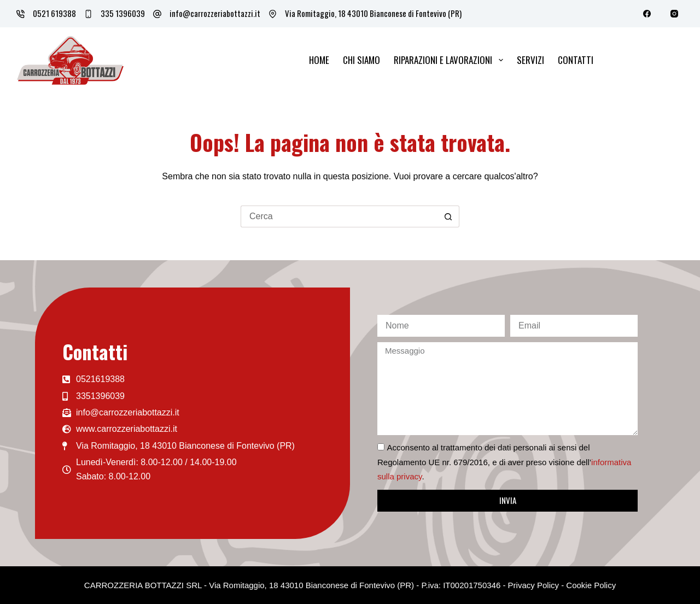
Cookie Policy (591, 585)
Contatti (576, 60)
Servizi (530, 60)
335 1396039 (123, 13)
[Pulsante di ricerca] (448, 216)
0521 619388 (54, 13)
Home (319, 60)
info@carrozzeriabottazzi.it (215, 13)
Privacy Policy (533, 585)
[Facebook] (647, 14)
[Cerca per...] (339, 216)
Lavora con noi (647, 60)
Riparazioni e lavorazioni (450, 60)
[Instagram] (674, 14)
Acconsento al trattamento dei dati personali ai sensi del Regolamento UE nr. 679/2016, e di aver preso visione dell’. (504, 462)
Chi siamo (361, 60)
